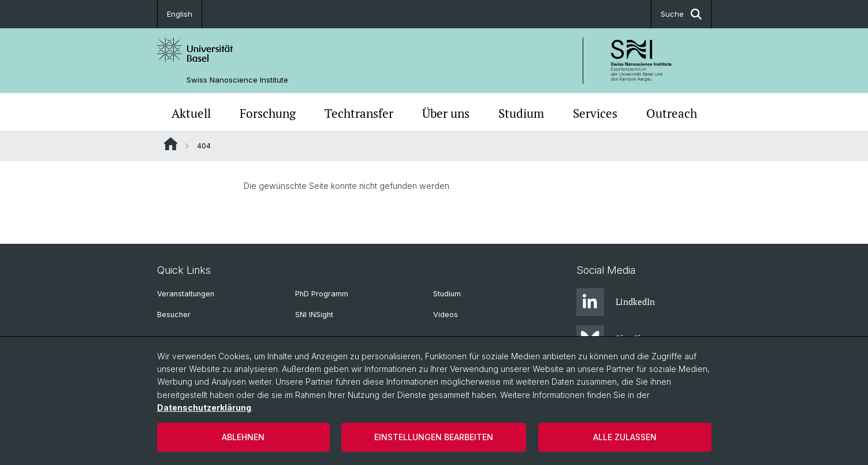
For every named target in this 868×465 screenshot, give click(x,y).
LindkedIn (616, 302)
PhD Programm (322, 294)
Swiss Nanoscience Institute (237, 80)
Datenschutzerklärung (204, 408)
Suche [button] (681, 14)
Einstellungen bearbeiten (434, 437)
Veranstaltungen (186, 294)
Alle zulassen (625, 437)
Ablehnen (243, 437)
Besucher (174, 315)
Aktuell (191, 113)
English (180, 14)
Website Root (171, 144)
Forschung (268, 113)
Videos (446, 315)
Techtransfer (359, 113)
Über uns (446, 113)
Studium (521, 113)
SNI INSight (314, 315)
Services (595, 113)
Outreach (672, 113)
